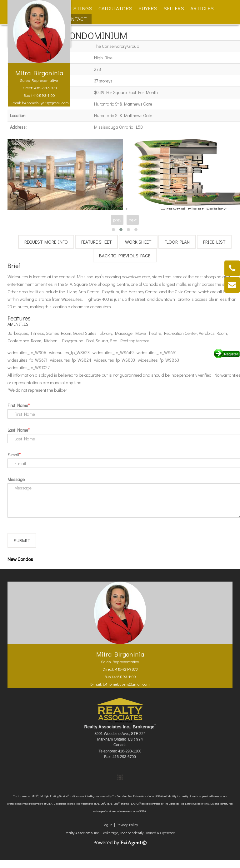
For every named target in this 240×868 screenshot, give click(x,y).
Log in (107, 832)
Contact (75, 19)
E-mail (13, 455)
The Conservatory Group (117, 46)
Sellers (174, 8)
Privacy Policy (127, 832)
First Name (18, 405)
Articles (202, 8)
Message (16, 479)
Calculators (115, 8)
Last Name (18, 430)
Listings (80, 8)
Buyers (148, 8)
